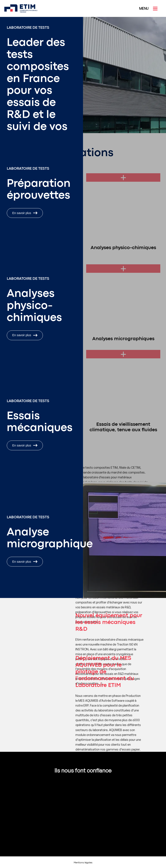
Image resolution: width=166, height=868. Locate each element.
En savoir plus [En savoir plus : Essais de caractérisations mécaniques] (25, 445)
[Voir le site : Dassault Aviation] (62, 789)
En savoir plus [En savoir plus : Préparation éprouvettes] (25, 213)
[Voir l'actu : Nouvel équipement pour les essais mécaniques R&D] (83, 651)
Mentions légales (83, 863)
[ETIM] (16, 8)
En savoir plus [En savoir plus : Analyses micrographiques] (25, 562)
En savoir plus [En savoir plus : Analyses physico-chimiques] (25, 335)
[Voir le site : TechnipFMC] (104, 789)
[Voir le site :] (62, 806)
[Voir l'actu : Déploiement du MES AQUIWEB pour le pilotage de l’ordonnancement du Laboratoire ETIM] (83, 711)
